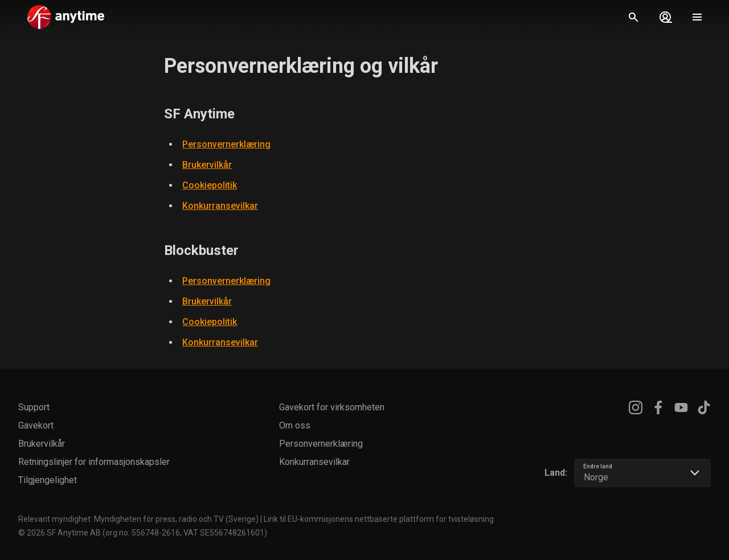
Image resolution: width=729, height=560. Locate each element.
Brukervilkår (207, 165)
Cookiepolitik (210, 185)
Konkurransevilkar (220, 206)
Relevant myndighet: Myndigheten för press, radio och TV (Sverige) (138, 519)
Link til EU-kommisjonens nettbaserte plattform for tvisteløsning (379, 519)
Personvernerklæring (226, 144)
